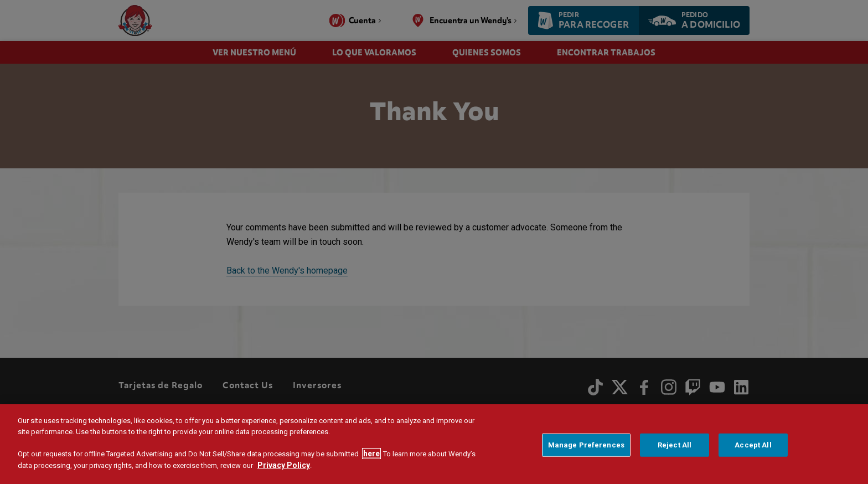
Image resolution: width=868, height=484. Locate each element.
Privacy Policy (284, 469)
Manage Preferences (586, 449)
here (371, 457)
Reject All (675, 449)
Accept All (753, 449)
